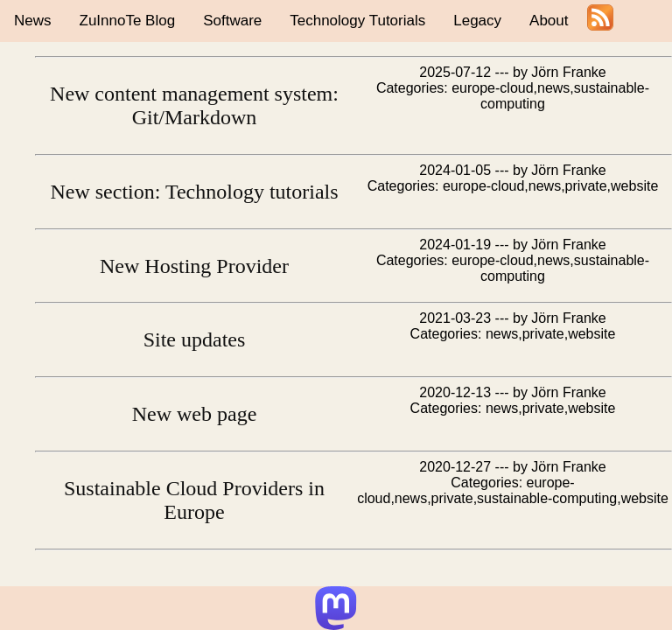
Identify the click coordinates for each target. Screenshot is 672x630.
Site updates (195, 339)
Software (232, 21)
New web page (195, 414)
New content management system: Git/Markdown (194, 105)
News (33, 21)
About (549, 21)
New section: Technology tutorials (194, 192)
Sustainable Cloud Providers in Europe (194, 500)
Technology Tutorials (357, 21)
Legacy (477, 21)
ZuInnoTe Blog (128, 21)
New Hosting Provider (194, 266)
